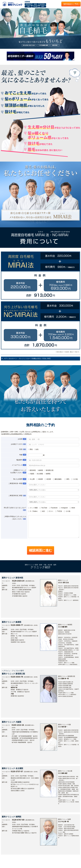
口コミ (50, 511)
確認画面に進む (41, 550)
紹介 (43, 511)
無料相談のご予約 (71, 4)
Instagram (64, 508)
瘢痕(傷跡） (58, 479)
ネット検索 (33, 508)
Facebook (53, 508)
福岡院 (48, 474)
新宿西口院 (50, 470)
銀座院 (41, 470)
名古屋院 (40, 474)
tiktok (72, 508)
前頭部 (40, 479)
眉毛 (67, 479)
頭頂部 (48, 479)
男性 (31, 449)
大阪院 (32, 474)
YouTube (43, 508)
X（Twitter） (33, 511)
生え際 (32, 479)
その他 (74, 479)
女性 (37, 449)
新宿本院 (33, 470)
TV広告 (59, 511)
